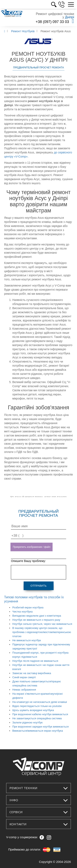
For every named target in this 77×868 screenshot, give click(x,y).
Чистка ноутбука (22, 612)
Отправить (38, 586)
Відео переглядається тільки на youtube (37, 706)
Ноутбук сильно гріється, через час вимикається (42, 624)
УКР (48, 5)
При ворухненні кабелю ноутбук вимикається (40, 714)
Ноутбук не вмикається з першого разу (36, 620)
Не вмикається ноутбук (27, 640)
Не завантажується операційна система (37, 718)
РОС (57, 5)
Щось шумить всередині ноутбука (33, 710)
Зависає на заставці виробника (32, 673)
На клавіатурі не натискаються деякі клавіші (40, 702)
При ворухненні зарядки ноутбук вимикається (40, 727)
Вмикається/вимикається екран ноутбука (38, 731)
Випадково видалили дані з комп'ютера (37, 616)
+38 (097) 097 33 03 (52, 22)
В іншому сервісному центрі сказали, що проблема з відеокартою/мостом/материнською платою (42, 632)
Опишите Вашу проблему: (28, 561)
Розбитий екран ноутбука (28, 607)
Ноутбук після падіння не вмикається (35, 661)
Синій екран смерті (24, 677)
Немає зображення (24, 690)
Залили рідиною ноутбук (27, 722)
